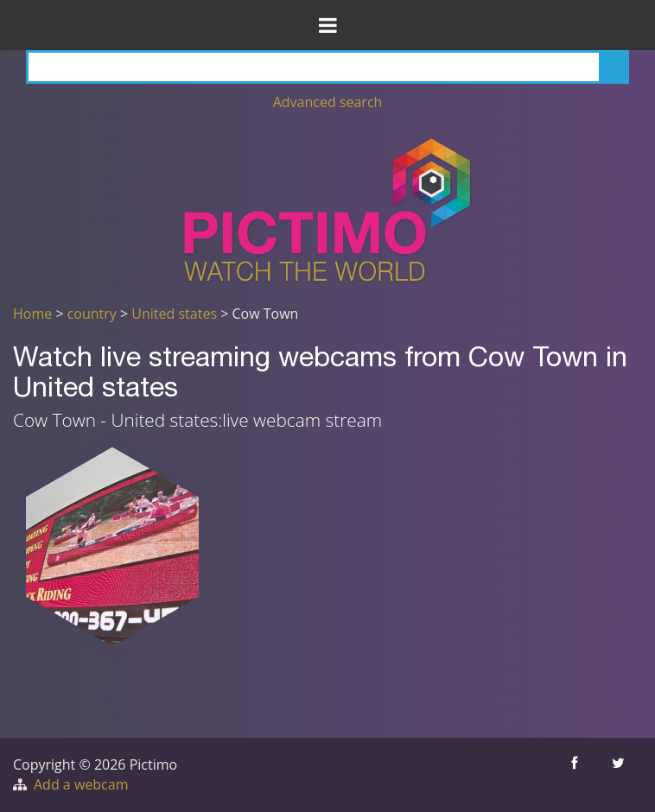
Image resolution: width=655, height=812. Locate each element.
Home (32, 314)
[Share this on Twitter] (620, 775)
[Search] (327, 67)
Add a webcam (81, 784)
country (92, 314)
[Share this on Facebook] (576, 775)
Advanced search (328, 102)
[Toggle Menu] (327, 25)
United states (174, 314)
